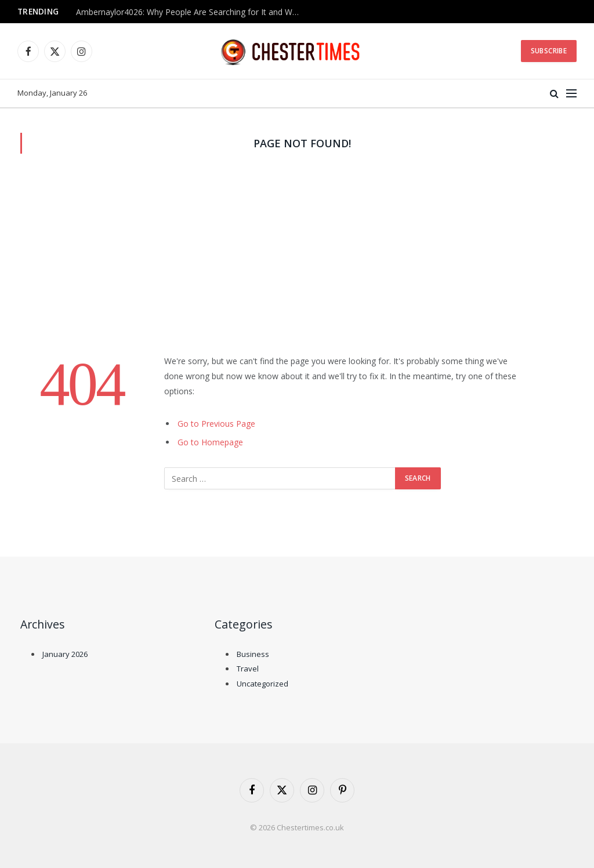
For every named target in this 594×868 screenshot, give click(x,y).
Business (253, 654)
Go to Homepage (210, 442)
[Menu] (571, 94)
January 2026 (65, 654)
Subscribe (549, 51)
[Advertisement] (297, 267)
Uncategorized (262, 684)
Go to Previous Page (216, 424)
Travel (248, 669)
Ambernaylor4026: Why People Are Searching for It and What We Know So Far (192, 12)
